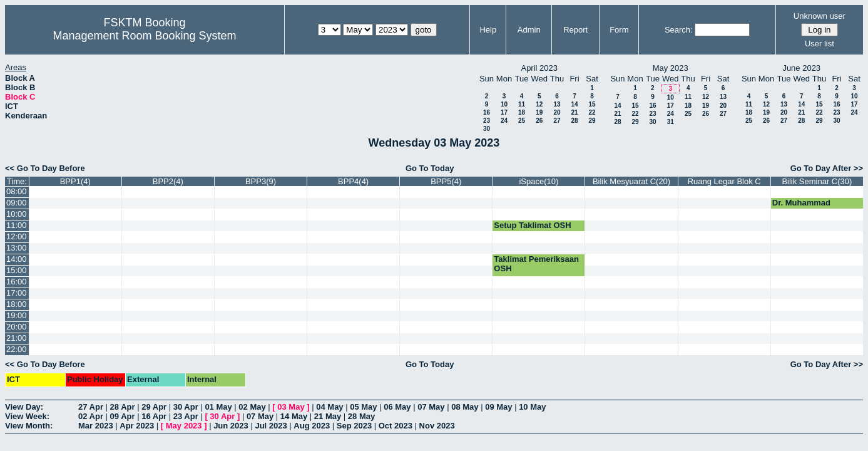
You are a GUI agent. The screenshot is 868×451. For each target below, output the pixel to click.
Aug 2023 (312, 426)
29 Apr (154, 407)
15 (592, 104)
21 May (328, 416)
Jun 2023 (231, 426)
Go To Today (430, 168)
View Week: (27, 416)
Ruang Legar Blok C (724, 181)
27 (557, 121)
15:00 (17, 270)
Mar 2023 (96, 426)
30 (487, 129)
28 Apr (123, 407)
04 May (329, 407)
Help (488, 30)
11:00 (17, 225)
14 (574, 104)
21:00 (17, 338)
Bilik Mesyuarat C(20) (631, 181)
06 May (397, 407)
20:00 (17, 327)
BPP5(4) (446, 181)
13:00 (17, 248)
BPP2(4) (168, 181)
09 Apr (123, 416)
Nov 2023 (437, 426)
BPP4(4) (353, 181)
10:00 (17, 214)
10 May (532, 407)
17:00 (17, 293)
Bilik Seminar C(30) (817, 181)
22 (592, 112)
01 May (218, 407)
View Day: (24, 407)
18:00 (17, 304)
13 (557, 104)
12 (539, 104)
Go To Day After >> (827, 168)
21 (574, 112)
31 (671, 122)
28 (574, 121)
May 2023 (184, 426)
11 (522, 104)
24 (504, 121)
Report (575, 30)
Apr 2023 (137, 426)
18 (522, 112)
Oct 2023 (396, 426)
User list (819, 44)
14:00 (17, 259)
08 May (465, 407)
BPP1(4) (75, 181)
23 (487, 121)
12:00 (17, 236)
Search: (679, 30)
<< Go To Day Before (45, 168)
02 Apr (91, 416)
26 (539, 121)
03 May (291, 407)
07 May (431, 407)
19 (539, 112)
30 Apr (186, 407)
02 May (252, 407)
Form (619, 30)
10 (504, 104)
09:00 (17, 203)
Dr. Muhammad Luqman (801, 207)
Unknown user (819, 16)
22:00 (17, 349)
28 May (361, 416)
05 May (363, 407)
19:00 (17, 315)
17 (504, 112)
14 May (294, 416)
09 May (498, 407)
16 (487, 112)
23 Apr (186, 416)
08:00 (17, 191)
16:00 (17, 282)
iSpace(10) (539, 181)
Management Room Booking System (144, 36)
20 (557, 112)
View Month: (29, 426)
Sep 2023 (354, 426)
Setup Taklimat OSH (532, 225)
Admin (529, 30)
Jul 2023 (271, 426)
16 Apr (154, 416)
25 (522, 121)
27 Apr (91, 407)
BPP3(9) (261, 181)
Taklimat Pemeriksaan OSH (536, 264)
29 (592, 121)
